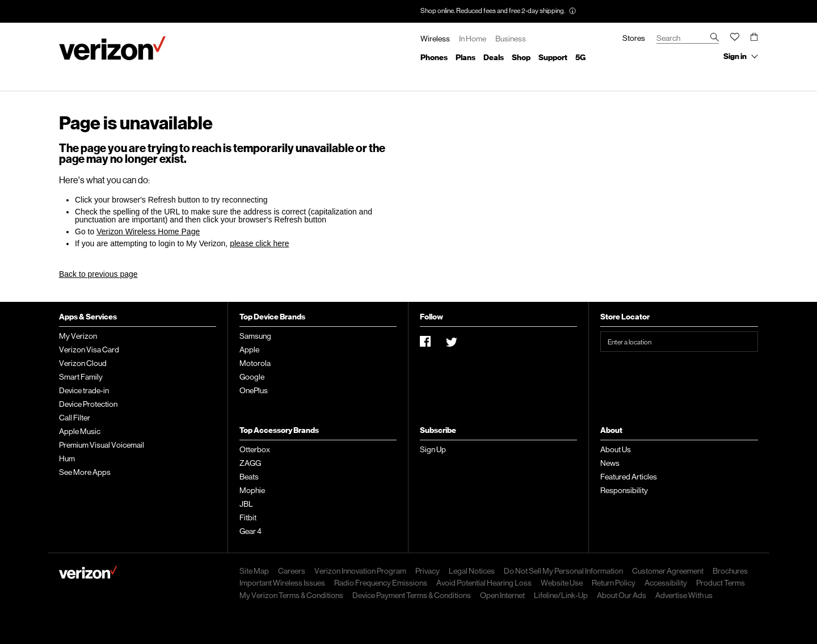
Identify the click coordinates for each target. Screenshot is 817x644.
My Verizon (78, 336)
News (610, 463)
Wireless (435, 39)
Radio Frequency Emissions (381, 583)
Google (252, 377)
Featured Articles (629, 477)
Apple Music (80, 431)
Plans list (466, 57)
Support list (553, 57)
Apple (249, 350)
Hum (67, 458)
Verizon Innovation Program (360, 571)
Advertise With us (684, 595)
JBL (246, 504)
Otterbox (255, 449)
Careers (292, 571)
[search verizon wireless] (715, 38)
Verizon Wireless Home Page (148, 231)
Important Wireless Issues (282, 583)
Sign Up (433, 449)
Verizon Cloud (83, 363)
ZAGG (250, 463)
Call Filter (75, 418)
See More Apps (85, 472)
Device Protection (88, 404)
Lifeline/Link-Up (561, 595)
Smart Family (81, 377)
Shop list (521, 57)
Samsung (255, 336)
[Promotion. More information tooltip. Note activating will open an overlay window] (572, 12)
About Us (616, 449)
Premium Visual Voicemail (102, 445)
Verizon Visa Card (89, 350)
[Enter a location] (679, 342)
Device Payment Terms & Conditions (412, 595)
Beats (249, 477)
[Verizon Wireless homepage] (112, 48)
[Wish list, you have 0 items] (735, 39)
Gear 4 (250, 531)
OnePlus (254, 390)
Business (511, 39)
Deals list (494, 57)
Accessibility (666, 583)
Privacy (428, 571)
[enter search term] (688, 39)
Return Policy (614, 583)
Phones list (434, 57)
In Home (473, 39)
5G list (580, 57)
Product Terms (721, 583)
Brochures (730, 571)
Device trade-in (84, 390)
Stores (634, 38)
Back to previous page (98, 274)
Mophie (252, 490)
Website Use (562, 583)
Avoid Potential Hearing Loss (484, 583)
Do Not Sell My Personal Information (563, 571)
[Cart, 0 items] (754, 36)
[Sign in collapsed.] (739, 57)
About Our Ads (622, 595)
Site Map (254, 571)
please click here (259, 243)
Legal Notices (472, 571)
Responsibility (624, 490)
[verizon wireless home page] (88, 574)
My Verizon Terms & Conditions (291, 595)
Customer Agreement (668, 571)
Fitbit (248, 517)
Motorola (255, 363)
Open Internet (502, 595)
